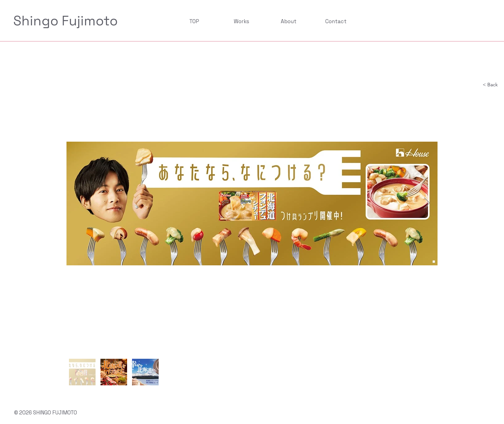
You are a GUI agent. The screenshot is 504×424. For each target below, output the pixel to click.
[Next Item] (427, 203)
